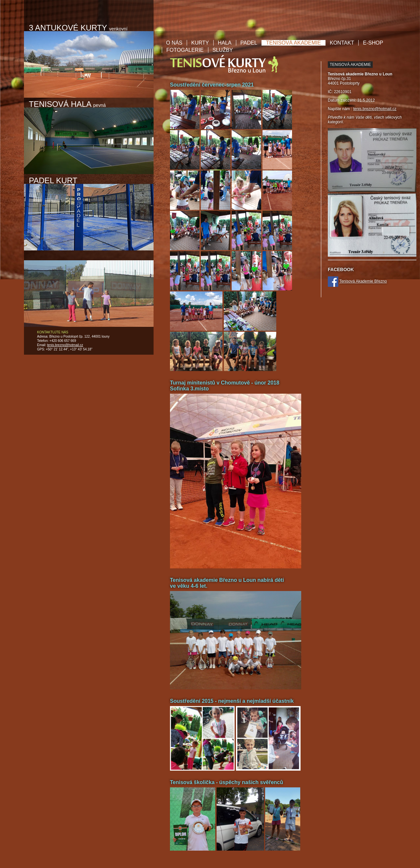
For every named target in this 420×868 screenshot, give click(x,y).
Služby (223, 50)
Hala (225, 43)
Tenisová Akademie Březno (363, 281)
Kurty (200, 43)
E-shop (373, 43)
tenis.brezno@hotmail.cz (65, 345)
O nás (174, 43)
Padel (249, 43)
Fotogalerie (185, 50)
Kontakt (342, 43)
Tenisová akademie (294, 43)
